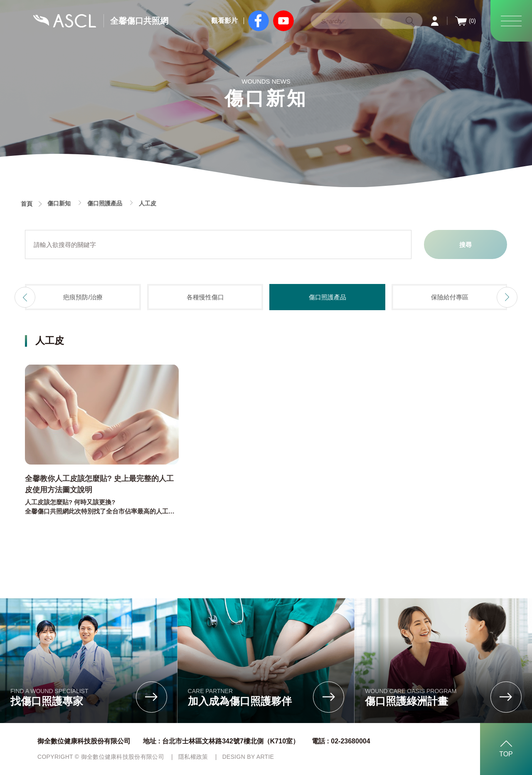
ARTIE (265, 757)
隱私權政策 (193, 757)
